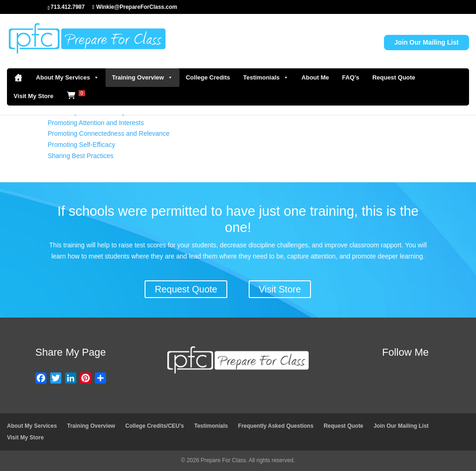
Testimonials (266, 78)
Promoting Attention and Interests (96, 123)
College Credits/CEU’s (155, 426)
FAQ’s (351, 77)
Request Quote (394, 77)
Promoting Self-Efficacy (81, 145)
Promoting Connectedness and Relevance (108, 133)
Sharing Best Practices (80, 156)
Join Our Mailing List (426, 42)
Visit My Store (33, 96)
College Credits (208, 77)
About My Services (67, 78)
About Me (315, 77)
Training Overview (142, 78)
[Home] (18, 78)
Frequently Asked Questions (276, 426)
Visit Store (280, 289)
